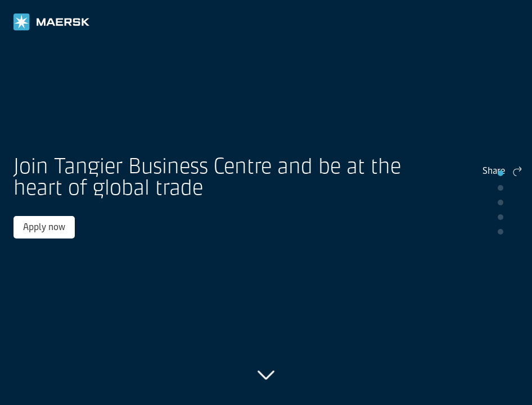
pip (501, 173)
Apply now (78, 233)
